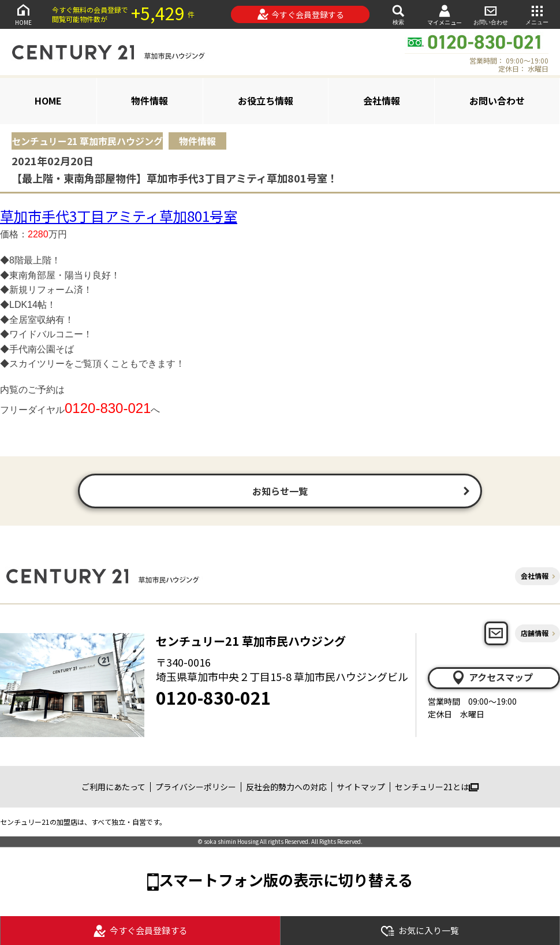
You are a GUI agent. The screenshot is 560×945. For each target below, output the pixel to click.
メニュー (537, 14)
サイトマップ (361, 787)
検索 (398, 14)
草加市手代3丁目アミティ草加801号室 (119, 216)
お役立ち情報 (266, 101)
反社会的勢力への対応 (286, 787)
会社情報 (382, 101)
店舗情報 (535, 633)
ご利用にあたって (113, 787)
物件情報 (150, 101)
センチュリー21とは (437, 787)
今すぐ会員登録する (300, 14)
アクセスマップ (492, 678)
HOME (23, 14)
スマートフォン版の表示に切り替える (286, 879)
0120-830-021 (214, 697)
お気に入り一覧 (420, 931)
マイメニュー (445, 15)
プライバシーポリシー (196, 787)
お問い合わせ (491, 14)
